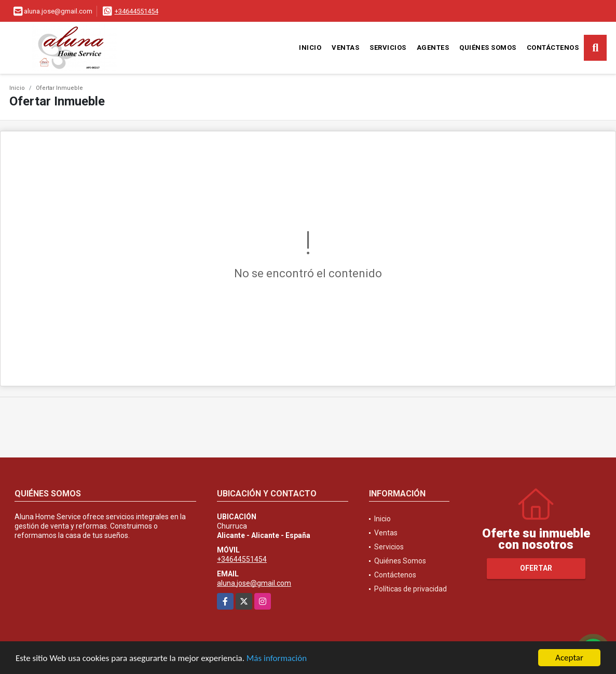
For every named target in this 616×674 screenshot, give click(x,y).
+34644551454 (136, 11)
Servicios (388, 48)
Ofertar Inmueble (59, 88)
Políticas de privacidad (410, 589)
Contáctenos (553, 48)
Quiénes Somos (488, 48)
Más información (277, 660)
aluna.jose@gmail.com (254, 583)
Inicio (310, 48)
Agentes (433, 48)
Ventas (345, 48)
